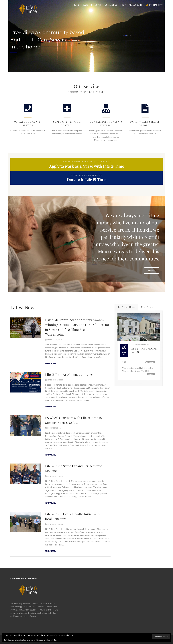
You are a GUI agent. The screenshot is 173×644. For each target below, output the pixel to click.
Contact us (111, 5)
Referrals (96, 5)
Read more (50, 363)
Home (76, 5)
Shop (123, 5)
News (85, 5)
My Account (136, 5)
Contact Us (152, 271)
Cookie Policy (52, 640)
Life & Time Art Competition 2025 (69, 374)
